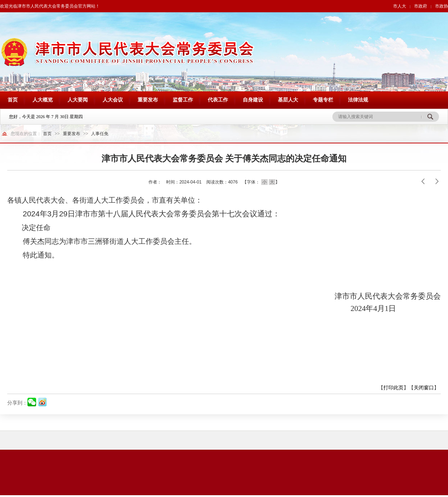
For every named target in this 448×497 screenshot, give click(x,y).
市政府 (421, 6)
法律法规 (358, 100)
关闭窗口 (424, 388)
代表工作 (218, 100)
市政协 (441, 6)
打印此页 (393, 388)
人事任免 (100, 134)
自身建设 (253, 100)
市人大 (400, 6)
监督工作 (183, 100)
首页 (13, 100)
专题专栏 (323, 100)
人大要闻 (78, 100)
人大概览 (43, 100)
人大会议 (113, 100)
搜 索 (430, 117)
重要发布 (148, 100)
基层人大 (288, 100)
